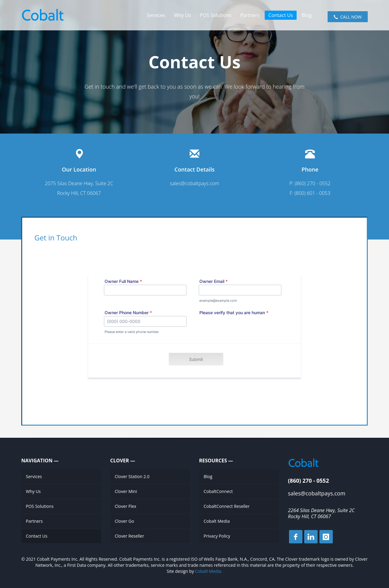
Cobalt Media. (209, 571)
